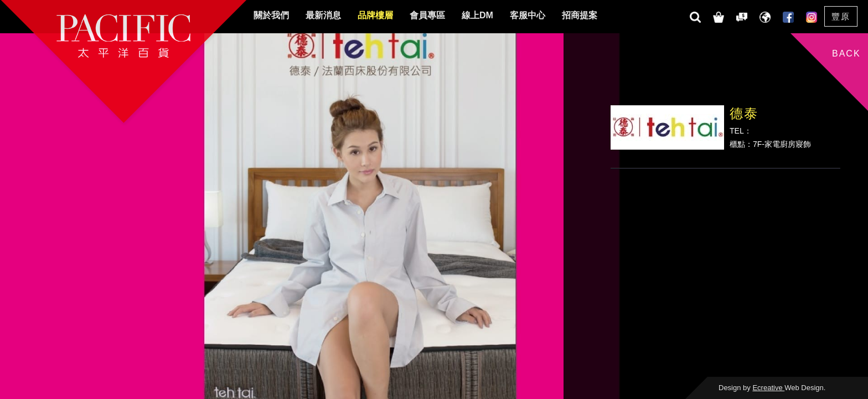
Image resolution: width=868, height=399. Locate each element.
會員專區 (427, 15)
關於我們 (271, 15)
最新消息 (323, 15)
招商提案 (580, 15)
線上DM (477, 15)
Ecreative (768, 388)
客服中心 (528, 15)
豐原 (841, 16)
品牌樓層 (375, 15)
